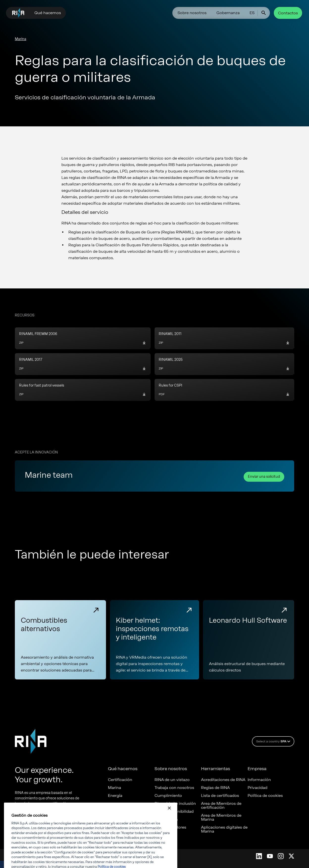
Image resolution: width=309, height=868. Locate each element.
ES (252, 13)
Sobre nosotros (192, 13)
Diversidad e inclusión (175, 804)
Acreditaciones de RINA (223, 780)
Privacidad (257, 788)
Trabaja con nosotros (174, 788)
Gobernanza (228, 13)
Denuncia (164, 835)
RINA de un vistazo (172, 780)
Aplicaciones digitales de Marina (224, 829)
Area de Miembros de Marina (221, 817)
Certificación (120, 780)
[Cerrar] (169, 818)
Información (259, 780)
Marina (21, 39)
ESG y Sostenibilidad (174, 812)
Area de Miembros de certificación (221, 806)
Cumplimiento (168, 796)
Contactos (288, 13)
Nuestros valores (170, 827)
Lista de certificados (220, 796)
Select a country (274, 741)
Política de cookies (265, 796)
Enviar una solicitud (264, 477)
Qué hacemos (48, 13)
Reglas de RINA (215, 788)
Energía (115, 796)
